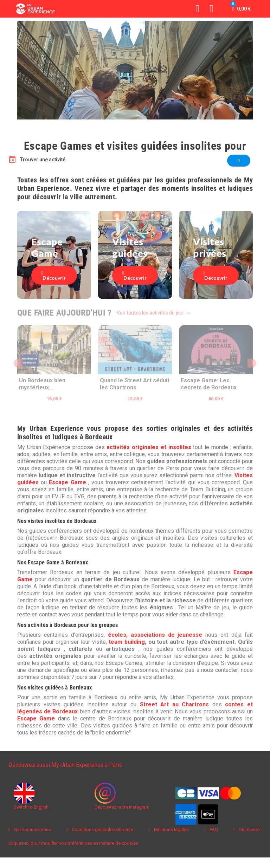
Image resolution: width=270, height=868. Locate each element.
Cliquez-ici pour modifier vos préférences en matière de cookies (73, 843)
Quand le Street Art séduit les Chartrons (135, 384)
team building (127, 642)
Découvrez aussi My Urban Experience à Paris (65, 765)
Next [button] (252, 363)
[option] (54, 368)
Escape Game (67, 482)
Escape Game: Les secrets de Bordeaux (209, 384)
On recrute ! (250, 830)
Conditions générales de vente (102, 830)
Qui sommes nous (32, 830)
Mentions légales (171, 830)
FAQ (213, 830)
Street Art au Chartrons (175, 704)
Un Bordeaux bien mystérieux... (42, 384)
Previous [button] (18, 363)
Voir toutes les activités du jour (153, 313)
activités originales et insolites (149, 447)
